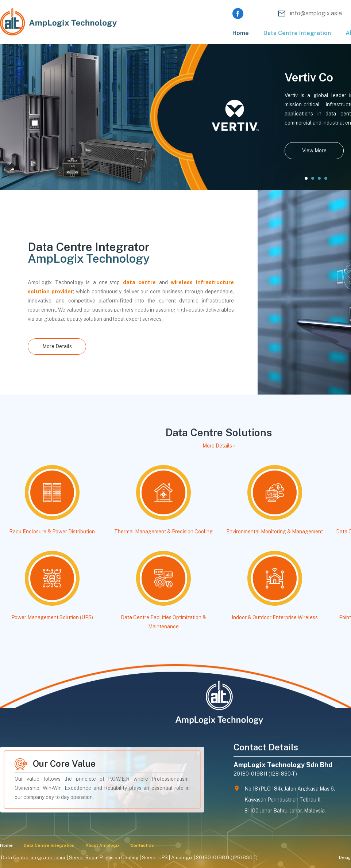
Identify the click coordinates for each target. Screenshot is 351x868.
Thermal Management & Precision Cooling (163, 532)
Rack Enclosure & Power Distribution (52, 532)
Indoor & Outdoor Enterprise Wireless (275, 617)
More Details (57, 346)
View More (314, 151)
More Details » (219, 446)
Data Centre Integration (297, 33)
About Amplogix (103, 845)
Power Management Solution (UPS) (52, 617)
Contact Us (142, 845)
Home (241, 33)
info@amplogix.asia (316, 13)
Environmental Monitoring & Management (275, 532)
